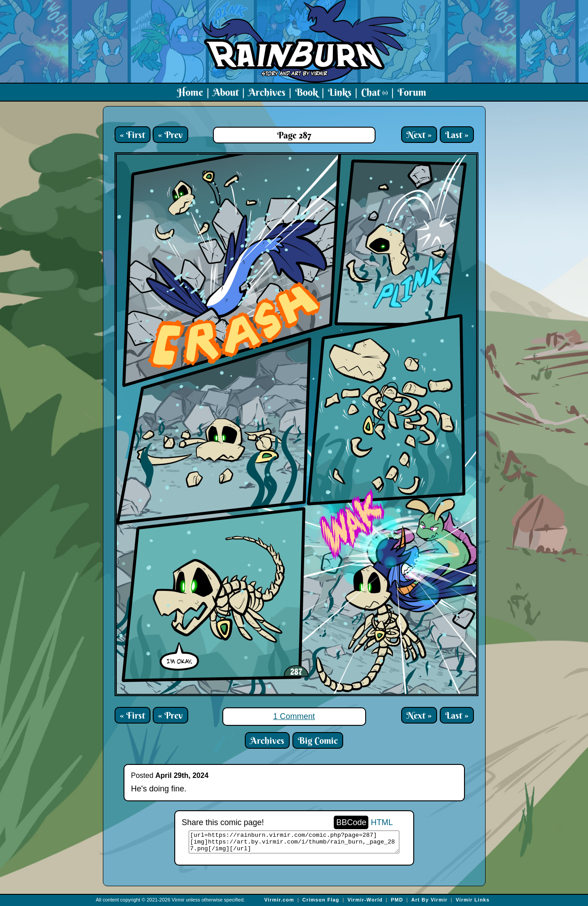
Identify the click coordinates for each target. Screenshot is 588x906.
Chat (374, 92)
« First (133, 135)
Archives (267, 92)
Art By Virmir (430, 900)
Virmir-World (365, 900)
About (226, 92)
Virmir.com (279, 900)
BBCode (351, 822)
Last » (457, 135)
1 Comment (294, 716)
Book (307, 92)
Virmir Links (472, 900)
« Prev (170, 135)
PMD (397, 900)
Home (190, 92)
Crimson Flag (321, 900)
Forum (412, 92)
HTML (382, 822)
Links (340, 92)
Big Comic (318, 740)
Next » (419, 135)
